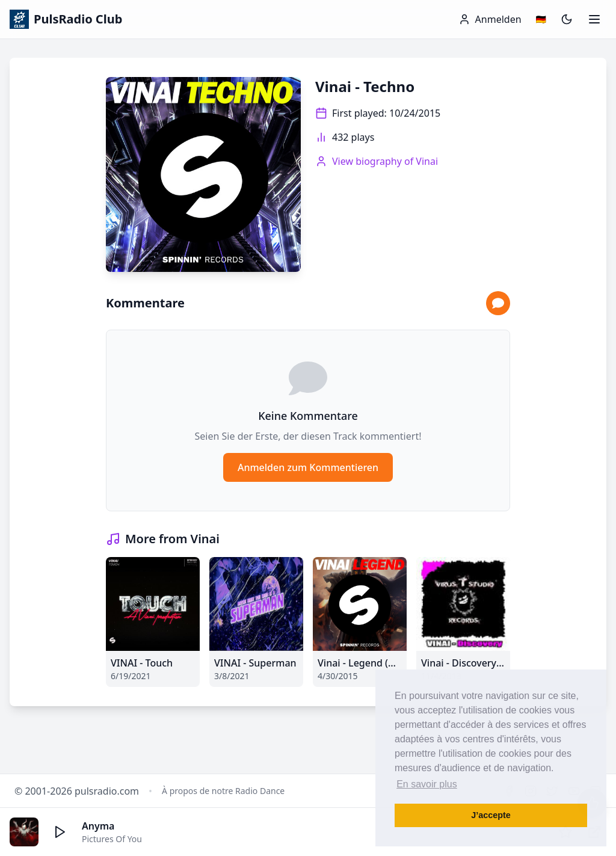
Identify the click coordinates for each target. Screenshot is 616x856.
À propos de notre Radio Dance (223, 791)
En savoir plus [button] (427, 784)
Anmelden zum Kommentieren (308, 467)
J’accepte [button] (491, 815)
